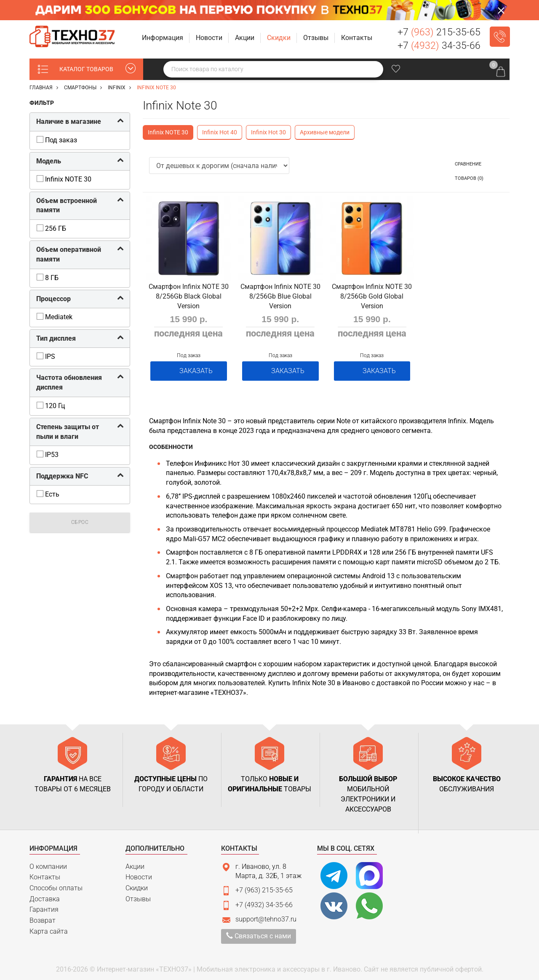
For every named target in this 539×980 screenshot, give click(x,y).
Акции (135, 864)
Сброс (80, 523)
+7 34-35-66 (439, 46)
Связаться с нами (259, 933)
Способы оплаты (56, 885)
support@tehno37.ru (266, 916)
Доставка (45, 896)
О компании (48, 864)
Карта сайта (49, 928)
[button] (163, 38)
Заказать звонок (500, 37)
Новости (139, 874)
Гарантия (44, 907)
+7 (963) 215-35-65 (264, 888)
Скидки (137, 885)
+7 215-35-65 (439, 32)
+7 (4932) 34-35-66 (264, 902)
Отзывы (138, 896)
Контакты (45, 874)
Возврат (43, 917)
